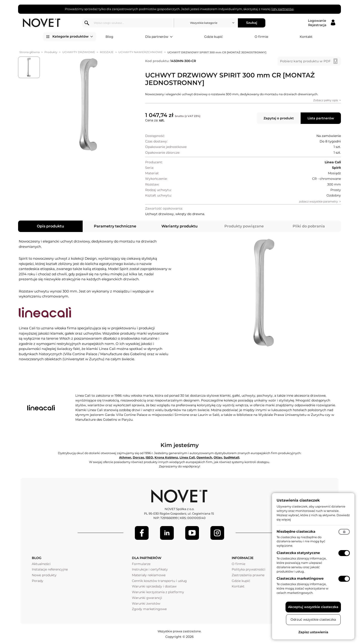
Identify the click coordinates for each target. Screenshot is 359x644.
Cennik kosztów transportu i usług (159, 581)
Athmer (125, 457)
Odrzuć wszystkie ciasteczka (313, 619)
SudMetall (231, 457)
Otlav (218, 457)
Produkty (51, 52)
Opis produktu (50, 226)
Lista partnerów (321, 118)
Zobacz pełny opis (326, 100)
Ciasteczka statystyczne (298, 553)
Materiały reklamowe (149, 575)
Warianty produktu (179, 226)
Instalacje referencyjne (50, 569)
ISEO (149, 457)
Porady (38, 581)
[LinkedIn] (167, 533)
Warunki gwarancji (147, 598)
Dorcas (138, 457)
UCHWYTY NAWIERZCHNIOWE (140, 52)
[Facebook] (142, 533)
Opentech (204, 457)
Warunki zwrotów (146, 603)
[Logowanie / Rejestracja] (322, 23)
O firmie (261, 37)
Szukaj (252, 23)
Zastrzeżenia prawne (248, 575)
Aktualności (41, 564)
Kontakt (306, 37)
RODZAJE (107, 52)
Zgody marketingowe (149, 609)
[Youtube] (192, 533)
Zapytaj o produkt (279, 118)
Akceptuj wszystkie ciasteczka (313, 607)
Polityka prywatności (249, 569)
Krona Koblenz (166, 457)
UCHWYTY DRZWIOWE (79, 52)
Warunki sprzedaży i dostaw (154, 586)
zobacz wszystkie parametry (318, 201)
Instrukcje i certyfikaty (150, 569)
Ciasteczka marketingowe (300, 578)
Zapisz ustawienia (313, 632)
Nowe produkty (44, 575)
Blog (109, 37)
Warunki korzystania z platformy (158, 592)
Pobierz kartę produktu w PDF (305, 61)
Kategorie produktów (73, 37)
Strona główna (30, 52)
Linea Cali (187, 457)
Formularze (141, 564)
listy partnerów (282, 9)
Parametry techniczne (115, 226)
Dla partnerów (159, 37)
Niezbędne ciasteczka (296, 531)
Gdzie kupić (213, 37)
